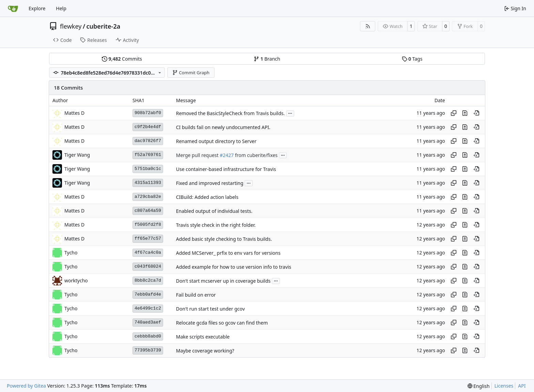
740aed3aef (148, 322)
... (290, 113)
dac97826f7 (148, 141)
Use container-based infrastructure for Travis (226, 169)
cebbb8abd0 (148, 336)
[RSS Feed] (368, 26)
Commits (122, 59)
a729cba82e (148, 197)
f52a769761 (148, 155)
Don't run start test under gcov (210, 309)
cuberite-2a (104, 26)
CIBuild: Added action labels (207, 197)
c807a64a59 (148, 211)
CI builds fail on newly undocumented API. (223, 127)
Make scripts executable (203, 337)
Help (61, 8)
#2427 (227, 155)
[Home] (13, 9)
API (522, 386)
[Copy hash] (454, 113)
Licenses (504, 386)
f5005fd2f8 (148, 225)
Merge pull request (198, 155)
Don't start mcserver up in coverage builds (223, 281)
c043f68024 (148, 266)
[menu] (479, 386)
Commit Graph (191, 73)
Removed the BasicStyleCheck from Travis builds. (231, 113)
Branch (267, 59)
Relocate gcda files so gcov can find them (222, 323)
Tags (412, 59)
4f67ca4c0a (148, 253)
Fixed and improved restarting (210, 183)
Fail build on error (196, 295)
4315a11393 (148, 183)
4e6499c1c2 (148, 308)
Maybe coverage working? (205, 351)
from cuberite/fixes (256, 155)
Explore (37, 8)
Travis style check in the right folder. (216, 225)
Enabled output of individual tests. (214, 211)
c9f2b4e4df (148, 127)
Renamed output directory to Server (216, 141)
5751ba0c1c (148, 169)
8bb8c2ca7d (148, 280)
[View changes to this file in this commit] (465, 113)
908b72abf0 (148, 113)
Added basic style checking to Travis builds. (224, 239)
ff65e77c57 (148, 239)
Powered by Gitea (26, 386)
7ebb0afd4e (148, 294)
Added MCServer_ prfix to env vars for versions (228, 253)
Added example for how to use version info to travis (234, 267)
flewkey (71, 26)
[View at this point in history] (476, 113)
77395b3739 (148, 350)
